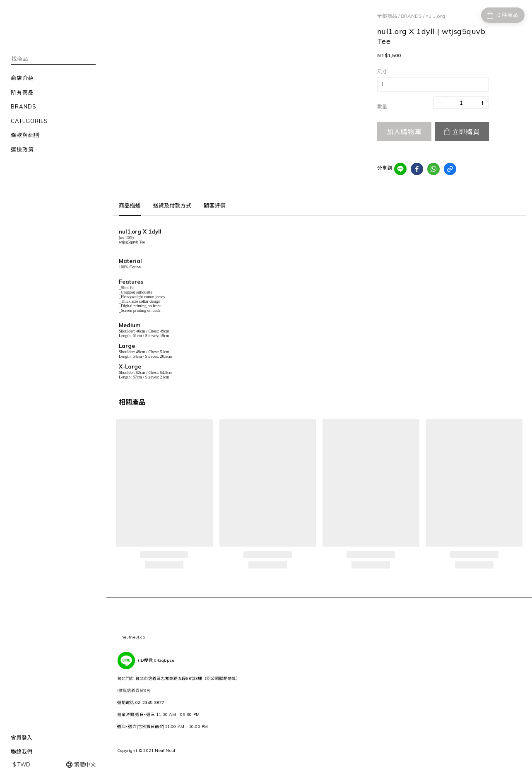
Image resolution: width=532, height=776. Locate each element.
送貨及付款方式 (172, 205)
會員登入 (22, 737)
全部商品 (387, 16)
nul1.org (435, 16)
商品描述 (130, 205)
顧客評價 (215, 205)
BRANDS (411, 16)
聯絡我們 (22, 752)
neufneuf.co (133, 637)
